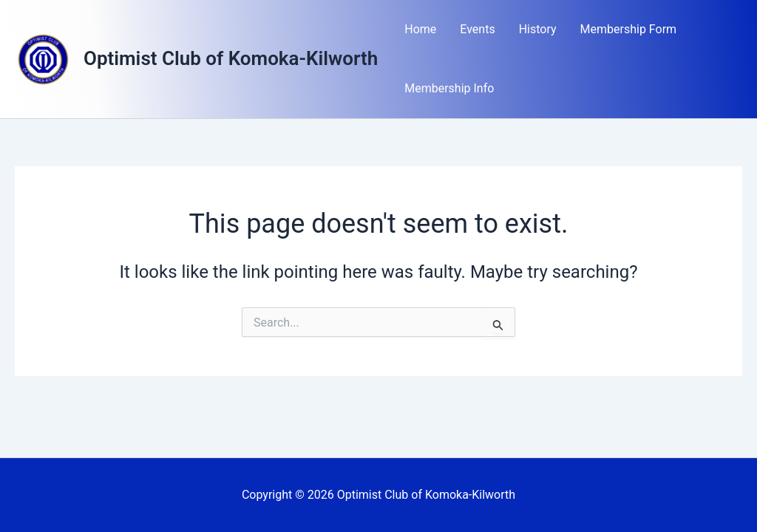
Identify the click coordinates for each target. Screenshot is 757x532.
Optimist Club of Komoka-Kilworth (231, 58)
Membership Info (449, 88)
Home (420, 29)
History (538, 29)
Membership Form (629, 29)
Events (477, 29)
